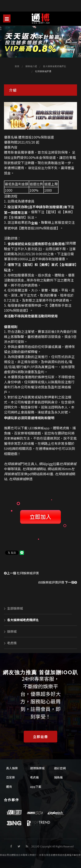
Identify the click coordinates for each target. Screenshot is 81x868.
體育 (9, 787)
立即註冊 (40, 737)
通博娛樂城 (37, 768)
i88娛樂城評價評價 (57, 582)
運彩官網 (60, 768)
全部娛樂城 (13, 608)
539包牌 (10, 448)
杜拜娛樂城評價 (21, 573)
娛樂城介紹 (31, 66)
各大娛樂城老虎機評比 (55, 66)
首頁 (17, 66)
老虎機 (64, 428)
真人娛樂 (12, 768)
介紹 (13, 90)
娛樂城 (50, 448)
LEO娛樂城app (39, 428)
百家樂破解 (12, 438)
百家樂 (10, 777)
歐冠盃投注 (36, 168)
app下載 (36, 787)
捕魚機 (58, 777)
